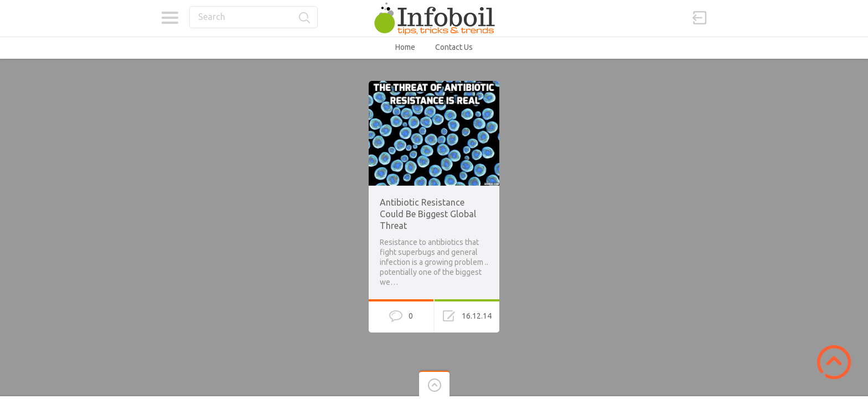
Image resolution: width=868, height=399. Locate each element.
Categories (170, 18)
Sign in (700, 18)
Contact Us (454, 47)
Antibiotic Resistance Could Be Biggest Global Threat (428, 214)
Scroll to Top (834, 362)
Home (405, 47)
